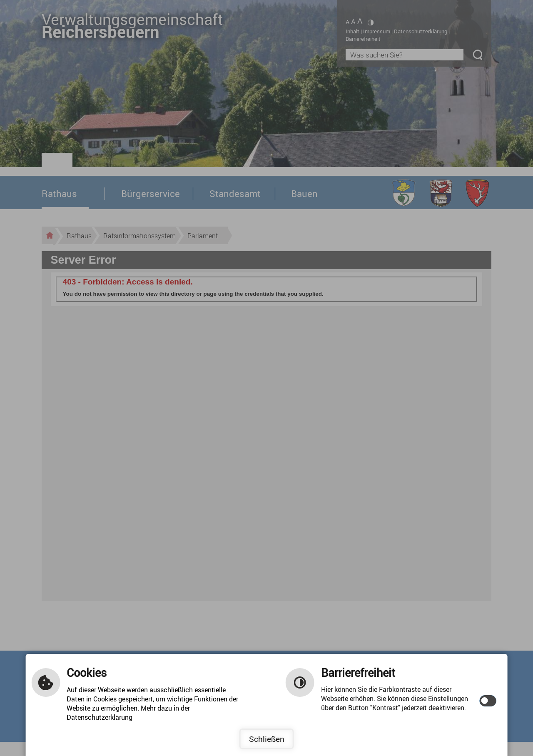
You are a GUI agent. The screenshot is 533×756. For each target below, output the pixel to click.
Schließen (267, 739)
